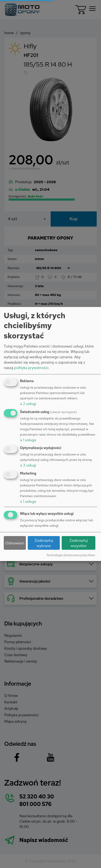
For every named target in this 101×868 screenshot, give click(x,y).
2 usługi (28, 404)
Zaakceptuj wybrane (44, 543)
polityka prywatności (31, 368)
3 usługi (28, 465)
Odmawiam (15, 543)
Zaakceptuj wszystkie (79, 543)
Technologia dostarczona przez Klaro (71, 555)
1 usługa (28, 440)
